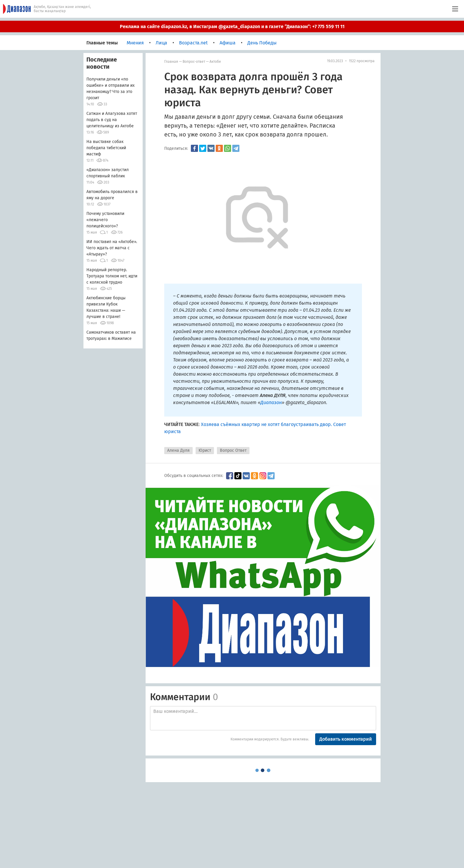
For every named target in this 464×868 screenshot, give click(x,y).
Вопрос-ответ (194, 62)
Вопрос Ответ (233, 450)
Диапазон (271, 402)
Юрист (205, 450)
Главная (171, 62)
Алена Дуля (178, 450)
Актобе (215, 62)
